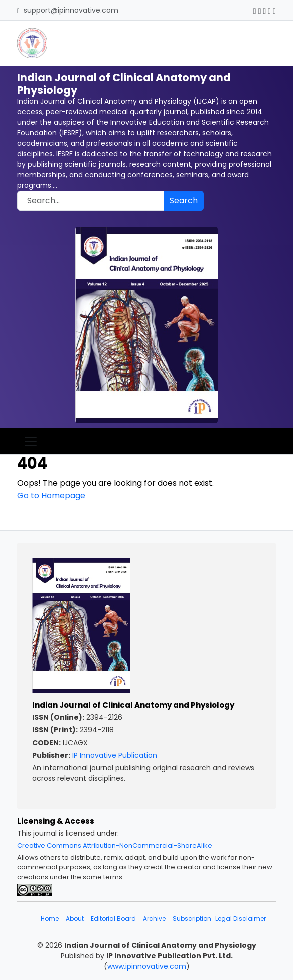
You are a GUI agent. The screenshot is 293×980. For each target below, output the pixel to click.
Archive (154, 919)
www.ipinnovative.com (147, 966)
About (75, 919)
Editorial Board (113, 919)
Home (50, 919)
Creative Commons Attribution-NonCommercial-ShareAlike (115, 845)
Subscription (192, 919)
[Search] (91, 201)
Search (184, 201)
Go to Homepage (51, 495)
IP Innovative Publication (115, 755)
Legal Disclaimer (241, 919)
